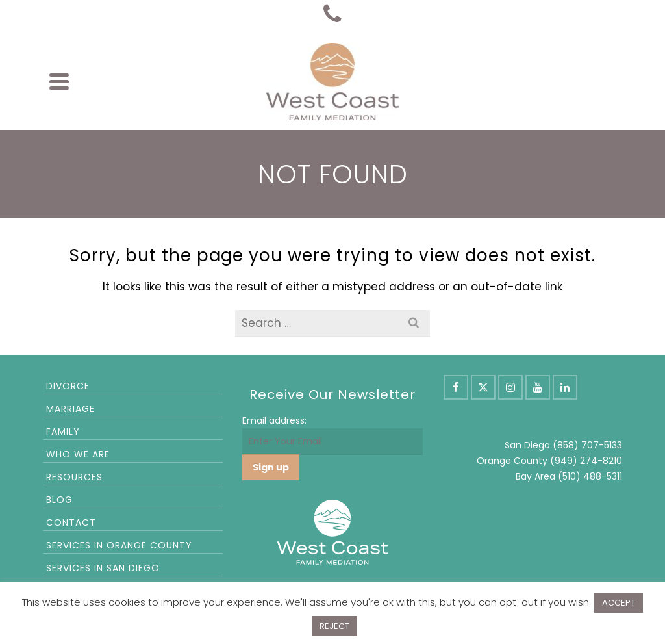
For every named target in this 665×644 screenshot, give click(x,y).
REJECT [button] (334, 626)
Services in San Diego (103, 568)
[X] (483, 387)
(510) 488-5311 (590, 476)
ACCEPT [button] (619, 603)
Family (63, 431)
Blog (59, 500)
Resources (74, 477)
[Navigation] (59, 81)
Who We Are (78, 454)
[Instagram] (510, 387)
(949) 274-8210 (586, 461)
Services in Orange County (119, 545)
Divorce (68, 386)
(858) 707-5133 (587, 445)
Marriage (70, 409)
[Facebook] (456, 387)
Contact (71, 522)
